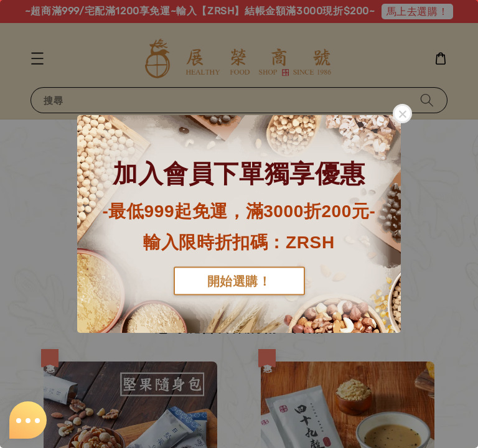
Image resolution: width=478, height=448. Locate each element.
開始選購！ (239, 281)
